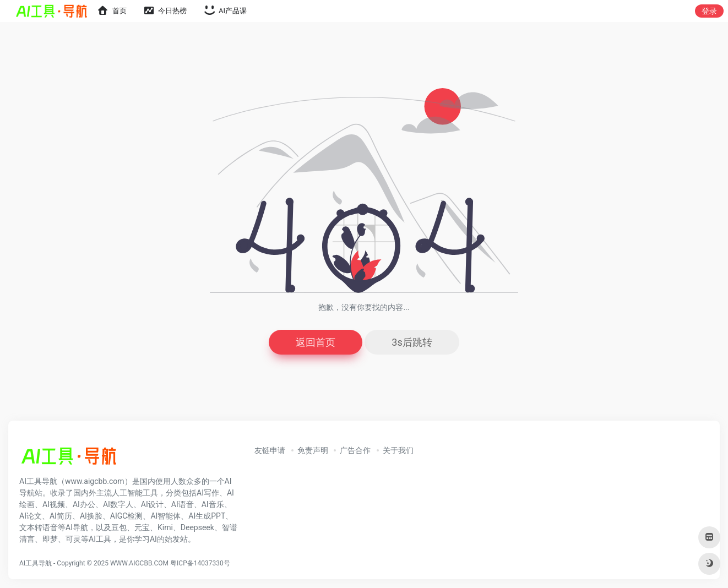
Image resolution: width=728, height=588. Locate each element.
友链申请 (270, 450)
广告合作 (355, 450)
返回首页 (316, 342)
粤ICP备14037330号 (200, 563)
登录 (709, 11)
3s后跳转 (412, 342)
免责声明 (313, 450)
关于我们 (398, 450)
